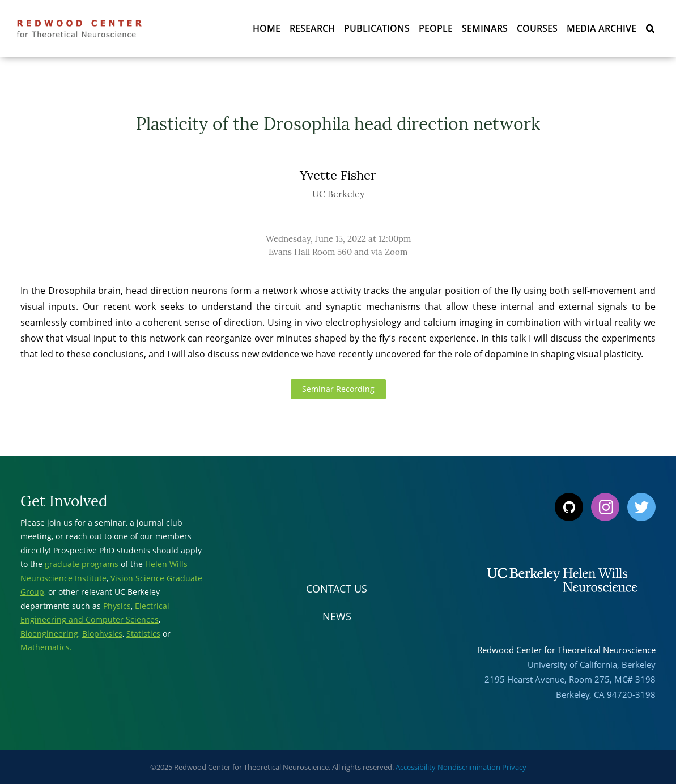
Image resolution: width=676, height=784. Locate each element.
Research (312, 28)
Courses (537, 28)
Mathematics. (46, 647)
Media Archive (601, 28)
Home (267, 28)
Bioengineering (49, 634)
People (436, 28)
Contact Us (337, 589)
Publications (377, 28)
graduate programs (82, 564)
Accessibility (416, 767)
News (337, 616)
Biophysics (102, 634)
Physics (117, 606)
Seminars (485, 28)
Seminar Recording (338, 389)
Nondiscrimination (469, 767)
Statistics (143, 634)
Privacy (514, 767)
